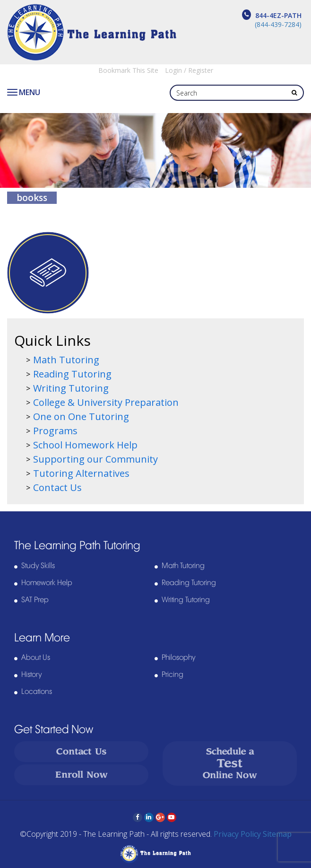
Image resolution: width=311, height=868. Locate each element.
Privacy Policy (237, 834)
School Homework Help (85, 445)
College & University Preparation (106, 402)
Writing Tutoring (71, 388)
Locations (37, 692)
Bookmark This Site (128, 70)
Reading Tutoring (72, 374)
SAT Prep (35, 600)
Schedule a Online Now (230, 763)
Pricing (173, 675)
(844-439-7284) (278, 24)
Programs (55, 431)
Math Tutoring (66, 360)
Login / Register (189, 70)
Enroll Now (82, 775)
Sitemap (277, 834)
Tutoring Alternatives (81, 473)
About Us (36, 658)
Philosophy (178, 658)
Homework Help (47, 583)
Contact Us (57, 487)
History (31, 675)
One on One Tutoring (81, 416)
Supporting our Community (95, 459)
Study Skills (38, 566)
